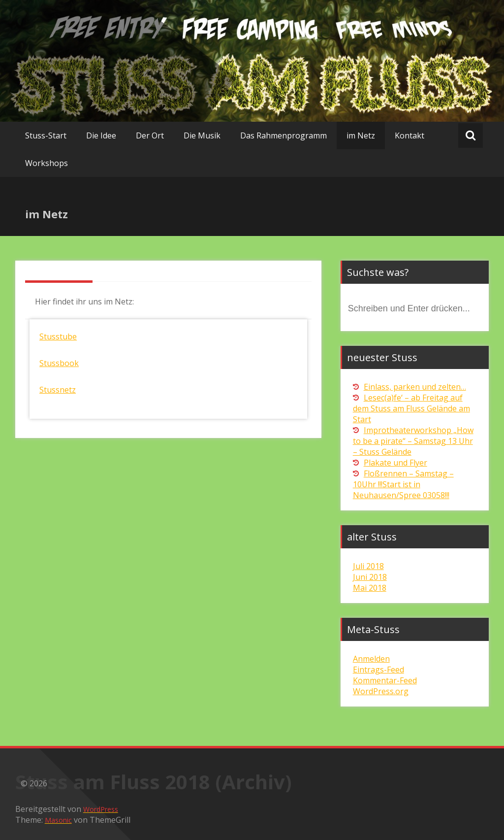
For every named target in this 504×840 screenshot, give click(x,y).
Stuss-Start (46, 135)
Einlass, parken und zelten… (415, 387)
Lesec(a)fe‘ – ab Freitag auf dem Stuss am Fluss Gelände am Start (411, 408)
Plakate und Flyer (395, 463)
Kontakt (409, 135)
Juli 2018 (368, 566)
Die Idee (101, 135)
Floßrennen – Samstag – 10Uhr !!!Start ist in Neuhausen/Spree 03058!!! (403, 484)
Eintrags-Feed (378, 670)
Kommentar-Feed (385, 680)
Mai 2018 (370, 588)
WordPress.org (381, 691)
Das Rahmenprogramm (283, 135)
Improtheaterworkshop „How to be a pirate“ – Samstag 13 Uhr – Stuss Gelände (413, 441)
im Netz (361, 135)
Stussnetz (58, 390)
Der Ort (150, 135)
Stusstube (58, 336)
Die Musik (202, 135)
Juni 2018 (370, 577)
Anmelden (371, 659)
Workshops (47, 163)
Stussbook (59, 363)
